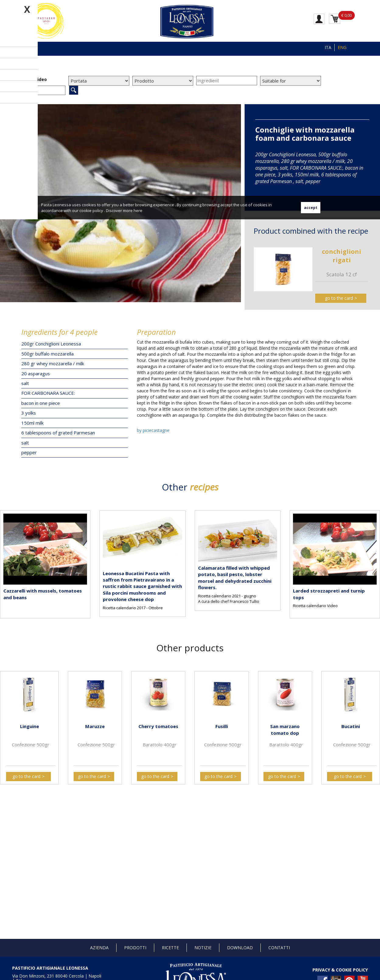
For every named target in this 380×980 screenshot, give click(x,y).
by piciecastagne (153, 430)
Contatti (279, 948)
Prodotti (135, 948)
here (138, 211)
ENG (342, 47)
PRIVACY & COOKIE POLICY (340, 970)
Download (240, 948)
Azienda (99, 948)
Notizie (203, 948)
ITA (328, 47)
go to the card (339, 298)
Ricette (170, 948)
